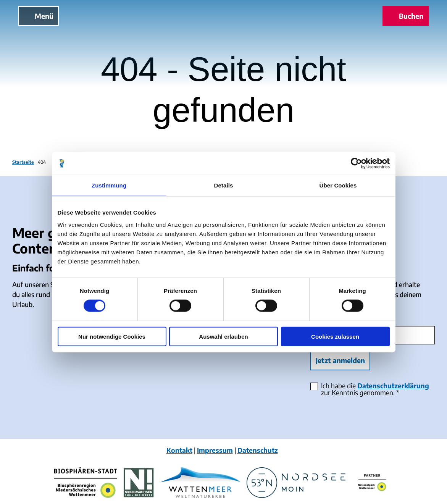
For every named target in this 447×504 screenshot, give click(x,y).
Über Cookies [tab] (338, 185)
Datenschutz (258, 450)
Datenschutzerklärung (393, 386)
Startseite (23, 162)
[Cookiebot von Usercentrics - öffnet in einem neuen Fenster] (356, 163)
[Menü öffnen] (39, 16)
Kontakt (179, 450)
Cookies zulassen (335, 336)
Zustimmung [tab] (109, 185)
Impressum (215, 450)
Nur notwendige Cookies (112, 336)
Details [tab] (224, 185)
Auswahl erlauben (223, 336)
